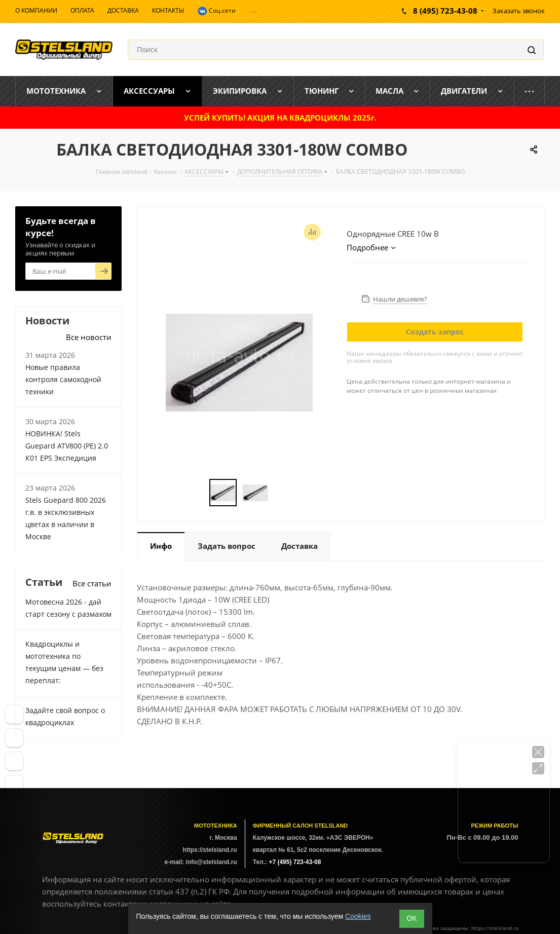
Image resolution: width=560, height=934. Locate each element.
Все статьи (92, 583)
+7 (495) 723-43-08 (295, 862)
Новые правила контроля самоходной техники (63, 379)
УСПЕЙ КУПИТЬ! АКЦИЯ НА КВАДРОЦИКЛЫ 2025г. (280, 118)
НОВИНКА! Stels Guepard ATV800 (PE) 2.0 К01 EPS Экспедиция (67, 446)
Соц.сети (216, 11)
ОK (412, 918)
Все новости (89, 337)
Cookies (358, 916)
